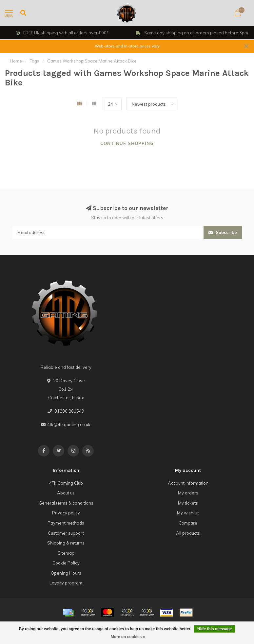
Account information (188, 483)
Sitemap (66, 553)
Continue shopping (127, 143)
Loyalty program (66, 583)
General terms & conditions (66, 503)
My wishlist (188, 513)
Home (16, 61)
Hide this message (215, 629)
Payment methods (66, 523)
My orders (188, 493)
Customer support (66, 533)
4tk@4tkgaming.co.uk (69, 424)
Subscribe (223, 232)
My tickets (188, 503)
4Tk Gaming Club (66, 483)
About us (66, 493)
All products (188, 533)
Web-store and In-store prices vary (127, 46)
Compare (188, 523)
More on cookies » (128, 637)
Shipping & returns (66, 543)
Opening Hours (66, 573)
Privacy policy (66, 513)
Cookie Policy (66, 563)
